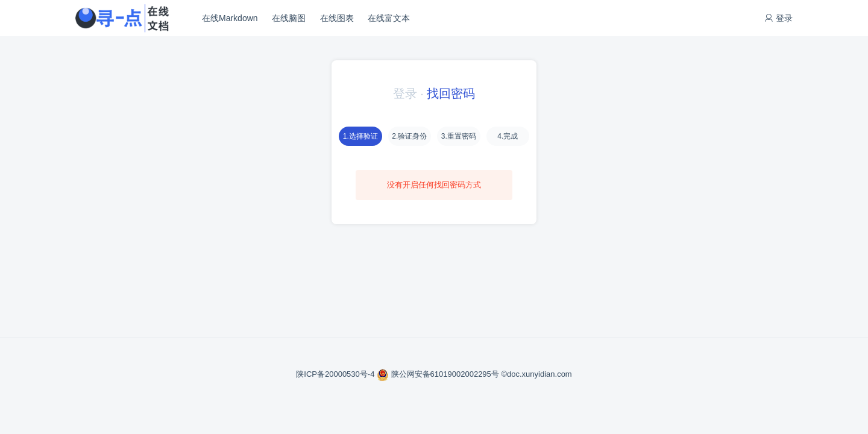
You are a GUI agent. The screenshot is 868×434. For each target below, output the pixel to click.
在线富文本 (389, 18)
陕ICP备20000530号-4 (336, 374)
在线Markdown (230, 18)
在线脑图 (289, 18)
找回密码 (451, 93)
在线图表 (337, 18)
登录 (778, 18)
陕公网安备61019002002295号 (439, 374)
